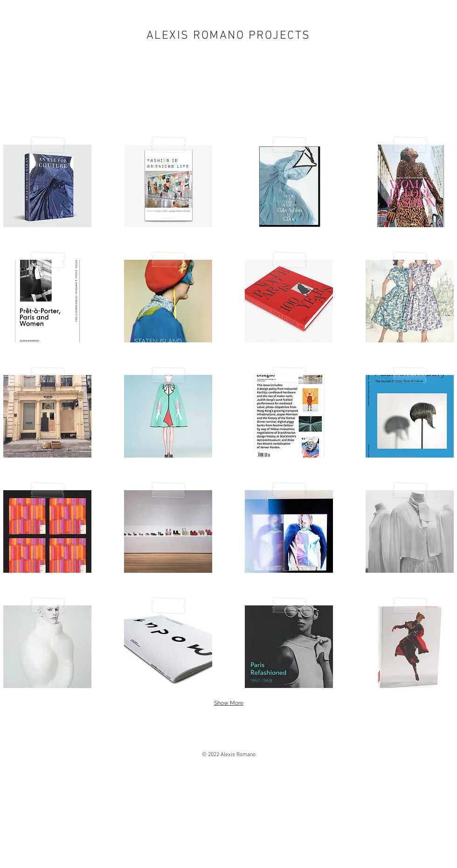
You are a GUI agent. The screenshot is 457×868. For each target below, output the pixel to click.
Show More (229, 703)
